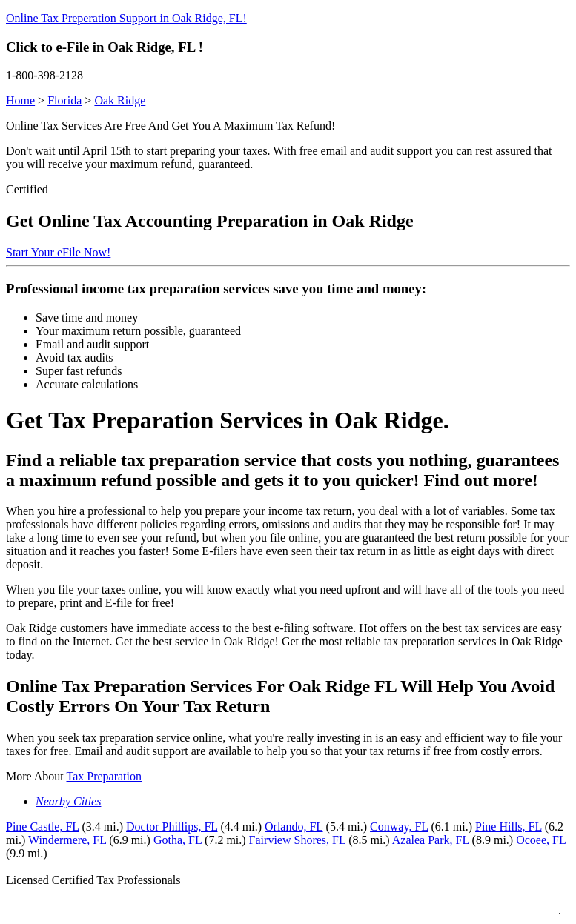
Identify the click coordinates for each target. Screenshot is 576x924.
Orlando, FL (294, 827)
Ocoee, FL (541, 840)
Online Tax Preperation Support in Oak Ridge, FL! (126, 18)
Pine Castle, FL (43, 827)
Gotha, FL (178, 840)
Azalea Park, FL (431, 840)
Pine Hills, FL (509, 827)
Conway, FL (399, 827)
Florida (64, 100)
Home (20, 100)
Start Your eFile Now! (58, 252)
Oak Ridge (120, 100)
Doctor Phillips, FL (172, 827)
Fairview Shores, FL (298, 840)
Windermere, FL (67, 840)
